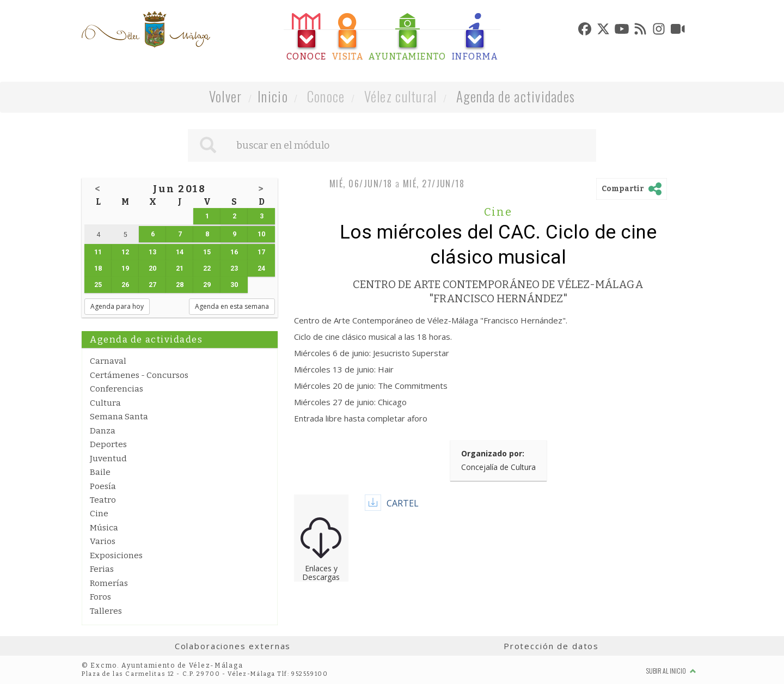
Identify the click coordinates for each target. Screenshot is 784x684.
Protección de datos (551, 646)
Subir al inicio (671, 671)
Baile (100, 472)
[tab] (307, 37)
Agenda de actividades (516, 96)
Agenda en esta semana (232, 306)
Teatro (103, 500)
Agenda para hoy (117, 306)
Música (104, 528)
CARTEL (403, 503)
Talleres (106, 611)
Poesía (103, 486)
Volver (226, 96)
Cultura (105, 403)
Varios (103, 541)
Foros (100, 597)
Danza (103, 431)
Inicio (273, 96)
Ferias (102, 569)
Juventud (108, 459)
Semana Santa (119, 417)
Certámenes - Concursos (139, 375)
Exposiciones (116, 555)
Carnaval (108, 361)
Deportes (108, 444)
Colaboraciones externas (233, 646)
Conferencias (117, 389)
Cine (99, 514)
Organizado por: (493, 453)
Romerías (109, 583)
